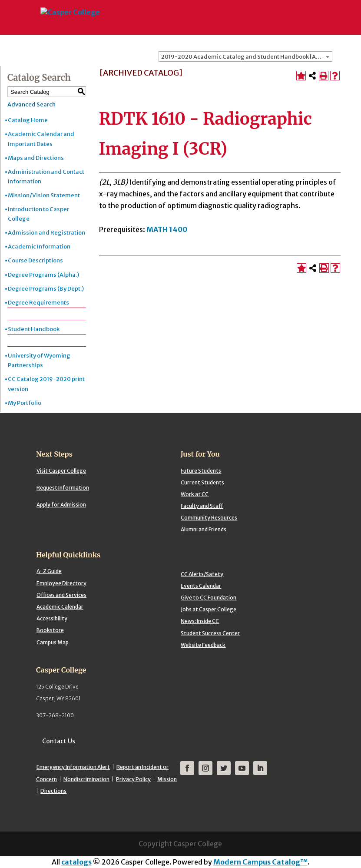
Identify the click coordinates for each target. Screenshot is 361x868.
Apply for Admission (61, 505)
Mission (167, 779)
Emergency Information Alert (73, 767)
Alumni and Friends (204, 529)
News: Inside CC (200, 621)
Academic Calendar (60, 607)
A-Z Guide (49, 571)
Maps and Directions (36, 158)
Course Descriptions (35, 260)
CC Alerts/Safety (202, 574)
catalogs (76, 862)
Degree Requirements (38, 303)
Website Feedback (203, 645)
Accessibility (52, 618)
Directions (53, 791)
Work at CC (195, 494)
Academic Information (39, 247)
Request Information (63, 488)
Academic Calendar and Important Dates (41, 139)
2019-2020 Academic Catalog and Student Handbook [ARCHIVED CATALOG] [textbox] (247, 57)
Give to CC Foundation (209, 598)
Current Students (202, 482)
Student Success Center (210, 633)
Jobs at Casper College (209, 609)
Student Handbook (34, 329)
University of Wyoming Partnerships (39, 360)
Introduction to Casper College (38, 214)
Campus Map (53, 642)
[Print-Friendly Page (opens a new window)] (324, 76)
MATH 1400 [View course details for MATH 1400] (167, 229)
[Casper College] (70, 9)
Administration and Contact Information (46, 177)
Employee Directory (61, 583)
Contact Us (59, 741)
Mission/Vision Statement (44, 195)
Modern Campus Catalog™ (260, 862)
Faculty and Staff (202, 506)
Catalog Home (28, 120)
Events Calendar (201, 586)
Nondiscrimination (86, 779)
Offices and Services (61, 595)
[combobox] (245, 56)
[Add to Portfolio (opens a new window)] (301, 76)
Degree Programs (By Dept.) (46, 289)
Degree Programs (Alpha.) (43, 275)
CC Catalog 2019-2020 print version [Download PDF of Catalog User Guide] (46, 384)
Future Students (201, 471)
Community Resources (209, 518)
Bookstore (50, 630)
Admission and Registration (46, 233)
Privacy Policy (133, 779)
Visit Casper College (61, 471)
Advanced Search (31, 104)
